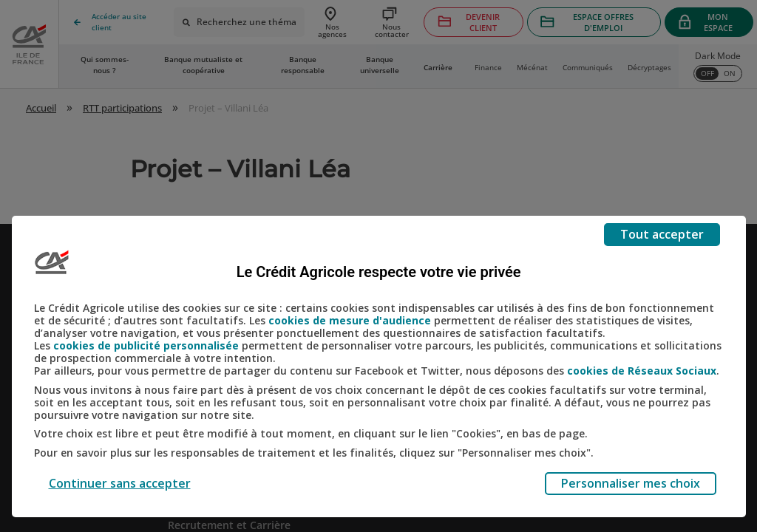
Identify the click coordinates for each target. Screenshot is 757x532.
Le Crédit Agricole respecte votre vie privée (379, 272)
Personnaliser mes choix (631, 483)
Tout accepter (662, 234)
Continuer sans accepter (120, 483)
